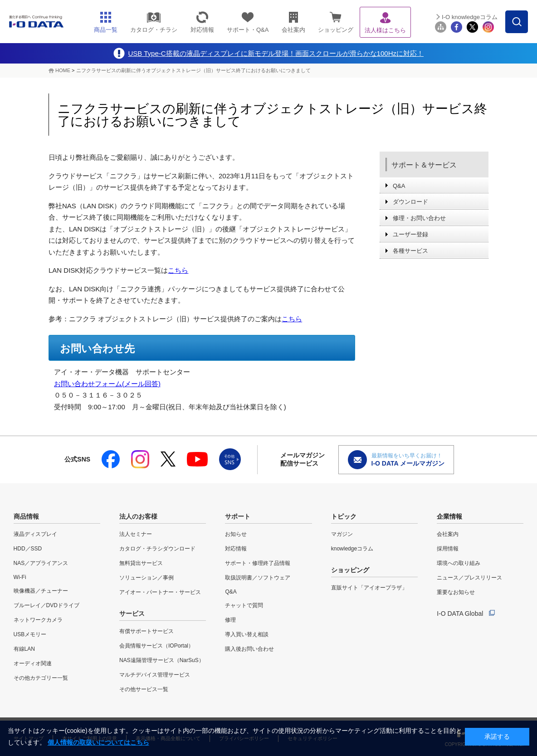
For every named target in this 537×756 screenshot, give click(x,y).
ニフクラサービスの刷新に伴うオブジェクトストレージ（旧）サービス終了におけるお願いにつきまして (193, 70)
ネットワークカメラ (38, 620)
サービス (132, 614)
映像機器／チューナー (41, 591)
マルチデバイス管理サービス (155, 675)
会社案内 (448, 534)
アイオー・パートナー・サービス (160, 592)
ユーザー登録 (410, 234)
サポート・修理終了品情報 (258, 563)
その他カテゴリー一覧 (41, 678)
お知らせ (236, 534)
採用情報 (448, 549)
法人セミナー (136, 534)
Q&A (399, 186)
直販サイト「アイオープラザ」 (369, 588)
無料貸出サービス (141, 563)
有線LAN (24, 649)
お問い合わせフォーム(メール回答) (107, 384)
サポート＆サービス (424, 165)
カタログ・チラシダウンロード (157, 549)
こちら (178, 270)
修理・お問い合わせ (419, 218)
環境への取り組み (459, 563)
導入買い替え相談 (247, 634)
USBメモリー (30, 634)
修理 (230, 620)
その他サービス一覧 (144, 689)
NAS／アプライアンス (41, 563)
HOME (63, 70)
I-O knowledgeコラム (470, 17)
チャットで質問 (244, 605)
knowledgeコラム (352, 549)
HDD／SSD (28, 549)
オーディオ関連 (33, 663)
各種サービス (410, 251)
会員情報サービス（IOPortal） (156, 646)
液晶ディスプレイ (35, 534)
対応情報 (236, 549)
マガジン (342, 534)
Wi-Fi (20, 577)
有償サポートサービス (146, 631)
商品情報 (26, 516)
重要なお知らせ (456, 592)
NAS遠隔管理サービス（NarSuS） (162, 660)
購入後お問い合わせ (249, 649)
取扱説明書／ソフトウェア (258, 578)
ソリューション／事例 (146, 578)
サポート (238, 516)
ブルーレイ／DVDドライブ (46, 605)
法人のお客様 (138, 516)
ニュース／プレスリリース (469, 578)
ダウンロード (410, 202)
